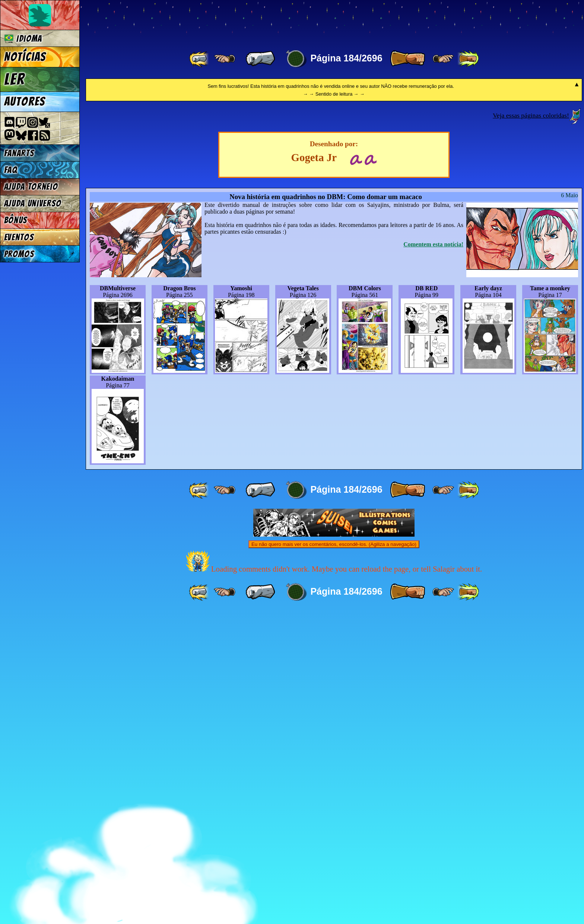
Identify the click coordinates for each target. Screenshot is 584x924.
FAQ (11, 170)
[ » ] (407, 59)
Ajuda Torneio (31, 187)
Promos (19, 254)
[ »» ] (468, 59)
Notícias (25, 57)
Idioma (23, 39)
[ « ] (260, 59)
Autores (25, 102)
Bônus (16, 220)
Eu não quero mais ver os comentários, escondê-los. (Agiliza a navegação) (334, 856)
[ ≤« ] (225, 59)
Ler (15, 79)
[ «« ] (200, 59)
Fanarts (19, 153)
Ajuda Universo (33, 203)
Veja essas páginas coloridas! (531, 427)
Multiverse (194, 21)
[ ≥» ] (443, 59)
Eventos (19, 237)
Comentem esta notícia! (433, 556)
